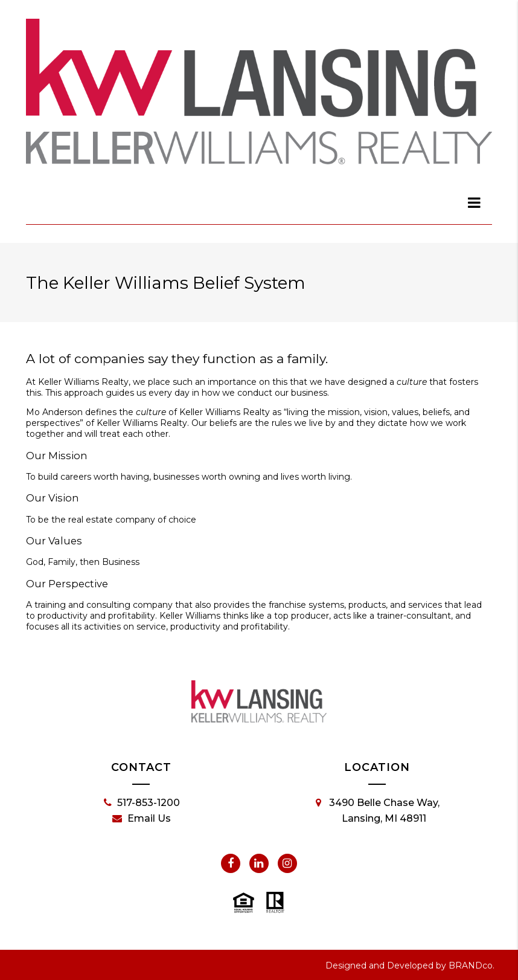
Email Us (142, 819)
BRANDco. (472, 965)
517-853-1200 (142, 803)
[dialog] (475, 202)
